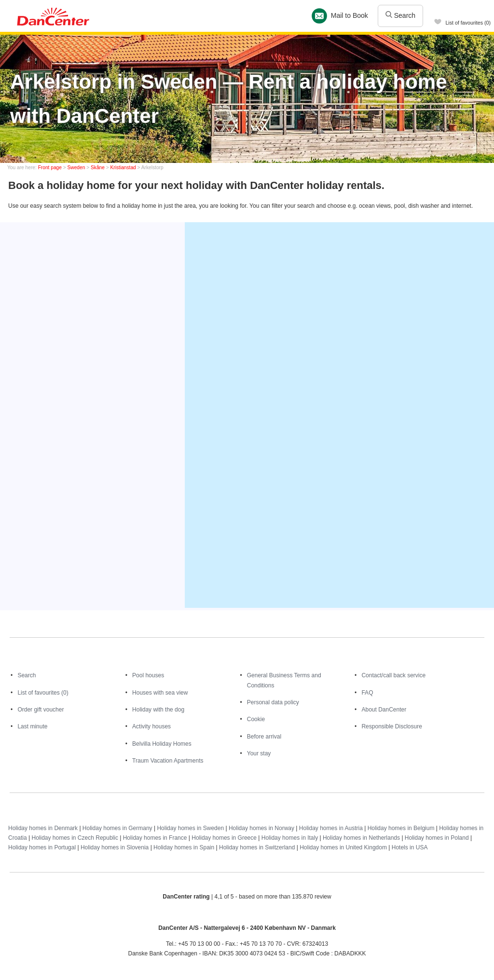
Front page (50, 168)
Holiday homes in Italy (290, 838)
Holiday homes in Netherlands (361, 838)
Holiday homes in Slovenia (115, 847)
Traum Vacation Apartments (168, 761)
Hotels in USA (410, 847)
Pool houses (148, 675)
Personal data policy (273, 702)
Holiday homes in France (155, 838)
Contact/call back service (393, 675)
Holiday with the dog (158, 710)
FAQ (367, 693)
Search (400, 15)
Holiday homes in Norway (261, 828)
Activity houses (151, 726)
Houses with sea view (160, 693)
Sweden (76, 168)
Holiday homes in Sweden (190, 828)
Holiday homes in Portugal (42, 847)
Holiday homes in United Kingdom (343, 847)
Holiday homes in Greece (224, 838)
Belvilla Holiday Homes (162, 744)
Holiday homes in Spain (184, 847)
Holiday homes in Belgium (401, 828)
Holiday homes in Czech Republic (75, 838)
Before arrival (264, 737)
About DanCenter (384, 710)
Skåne (98, 168)
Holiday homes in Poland (437, 838)
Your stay (259, 753)
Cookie (256, 719)
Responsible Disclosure (391, 726)
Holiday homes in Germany (117, 828)
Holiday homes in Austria (331, 828)
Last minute (32, 726)
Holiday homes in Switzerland (257, 847)
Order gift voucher (41, 710)
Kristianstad (123, 168)
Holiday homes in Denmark (43, 828)
